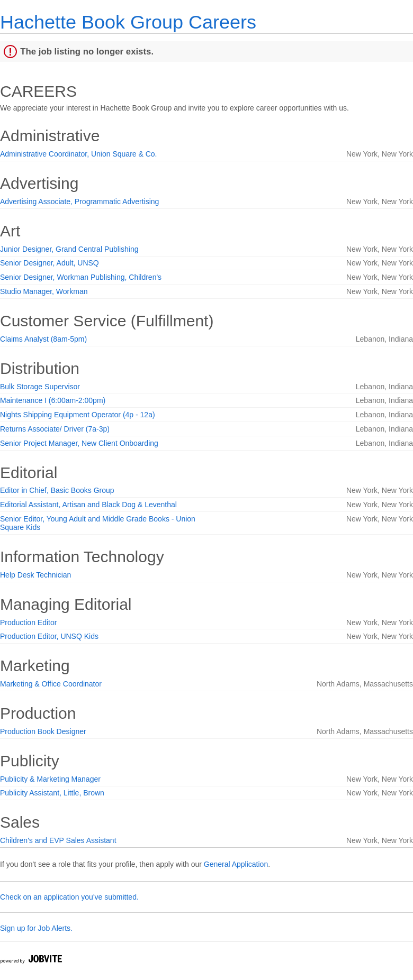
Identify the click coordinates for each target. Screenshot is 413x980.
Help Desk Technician (35, 575)
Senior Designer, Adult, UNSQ (50, 263)
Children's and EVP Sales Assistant (58, 840)
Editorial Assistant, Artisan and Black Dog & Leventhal (88, 505)
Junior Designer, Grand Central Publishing (69, 249)
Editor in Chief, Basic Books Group (57, 490)
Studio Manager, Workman (44, 291)
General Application (236, 864)
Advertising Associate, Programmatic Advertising (79, 202)
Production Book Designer (43, 731)
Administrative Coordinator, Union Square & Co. (78, 154)
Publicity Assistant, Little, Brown (52, 793)
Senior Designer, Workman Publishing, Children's (81, 277)
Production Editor (28, 622)
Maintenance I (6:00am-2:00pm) (53, 400)
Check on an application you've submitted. (69, 897)
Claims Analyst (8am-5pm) (43, 339)
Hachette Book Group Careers (128, 22)
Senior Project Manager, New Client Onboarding (79, 443)
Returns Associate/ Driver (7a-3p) (55, 429)
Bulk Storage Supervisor (40, 387)
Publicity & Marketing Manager (50, 779)
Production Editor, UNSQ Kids (49, 636)
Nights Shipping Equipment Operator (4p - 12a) (78, 415)
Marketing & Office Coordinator (51, 684)
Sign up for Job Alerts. (36, 928)
